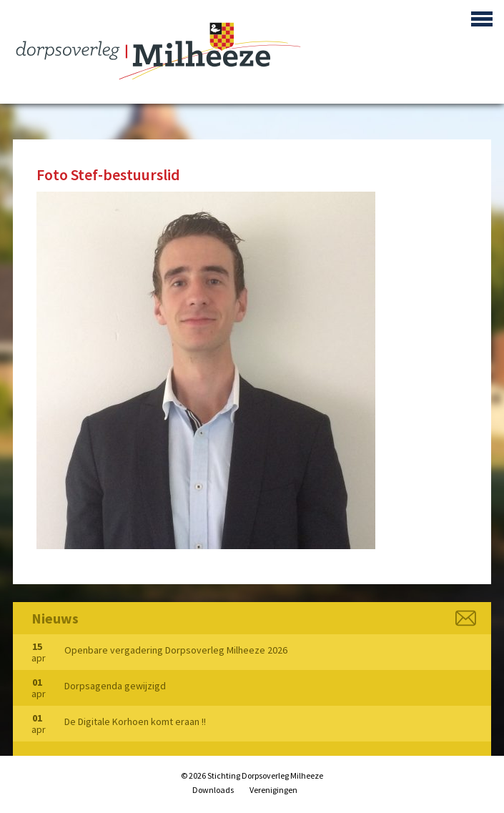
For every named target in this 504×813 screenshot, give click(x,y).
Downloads (213, 790)
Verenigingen (273, 790)
